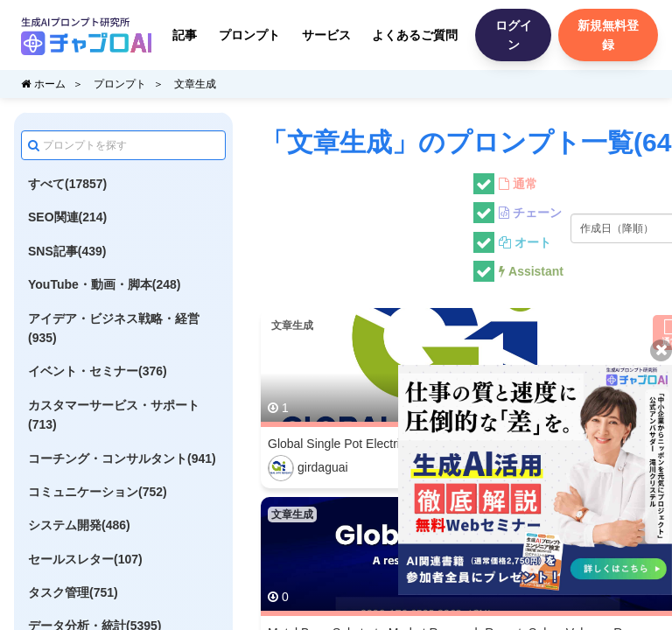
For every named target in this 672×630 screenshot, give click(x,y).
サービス (326, 35)
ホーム (43, 84)
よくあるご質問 (415, 35)
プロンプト (249, 35)
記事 (185, 35)
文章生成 (195, 84)
